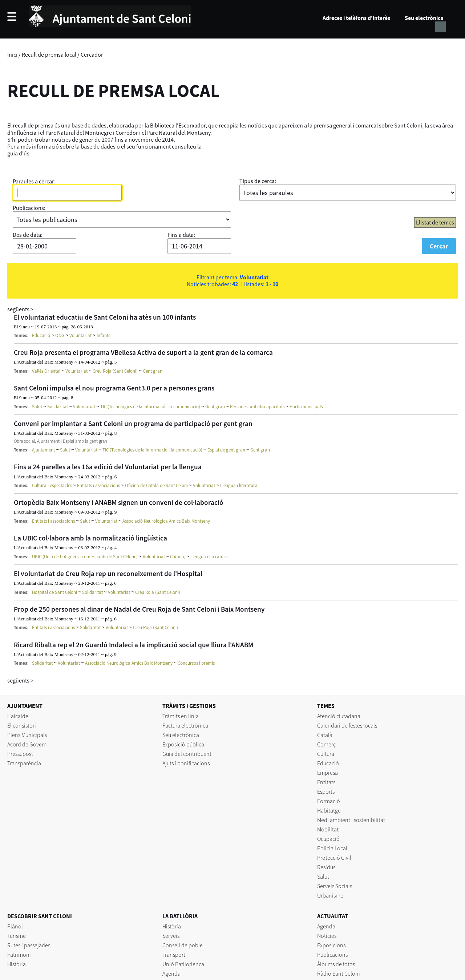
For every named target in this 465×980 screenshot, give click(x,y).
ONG (60, 335)
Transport (174, 955)
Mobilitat (328, 829)
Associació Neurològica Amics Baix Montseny (166, 521)
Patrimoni (19, 955)
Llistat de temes (435, 222)
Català (325, 735)
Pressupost (20, 754)
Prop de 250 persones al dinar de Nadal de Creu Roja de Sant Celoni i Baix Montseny (139, 609)
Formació (329, 801)
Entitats (326, 782)
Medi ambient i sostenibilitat (351, 820)
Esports (326, 791)
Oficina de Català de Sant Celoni (156, 485)
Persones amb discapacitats (257, 407)
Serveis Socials (335, 886)
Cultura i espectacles (52, 485)
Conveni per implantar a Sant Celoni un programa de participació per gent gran (133, 424)
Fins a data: (181, 235)
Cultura (326, 754)
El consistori (22, 725)
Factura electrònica (185, 725)
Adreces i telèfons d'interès (356, 18)
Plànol (15, 926)
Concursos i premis (196, 663)
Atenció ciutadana (339, 716)
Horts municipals (306, 407)
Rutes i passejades (29, 945)
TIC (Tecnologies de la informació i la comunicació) (150, 407)
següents (20, 309)
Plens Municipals (27, 735)
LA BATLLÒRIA (180, 916)
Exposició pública (183, 744)
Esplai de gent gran (226, 450)
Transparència (24, 763)
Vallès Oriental (46, 371)
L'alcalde (18, 716)
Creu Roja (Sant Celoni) (115, 371)
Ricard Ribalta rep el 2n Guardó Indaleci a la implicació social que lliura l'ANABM (134, 645)
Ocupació (328, 839)
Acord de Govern (27, 744)
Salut (37, 407)
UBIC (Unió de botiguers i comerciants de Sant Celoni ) (85, 557)
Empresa (327, 773)
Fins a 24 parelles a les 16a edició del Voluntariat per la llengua (108, 467)
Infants (103, 335)
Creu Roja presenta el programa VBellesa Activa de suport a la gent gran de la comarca (143, 352)
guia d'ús (18, 153)
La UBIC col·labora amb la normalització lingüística (90, 538)
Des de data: (28, 235)
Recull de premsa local (49, 54)
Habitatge (329, 810)
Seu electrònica (424, 18)
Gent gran (153, 371)
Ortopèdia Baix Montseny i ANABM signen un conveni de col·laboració (119, 502)
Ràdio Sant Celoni (339, 973)
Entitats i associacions (98, 485)
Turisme (17, 936)
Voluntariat (80, 335)
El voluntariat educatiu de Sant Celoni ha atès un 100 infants (105, 317)
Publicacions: (29, 208)
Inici (12, 54)
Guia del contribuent (187, 754)
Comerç (178, 557)
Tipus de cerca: (258, 181)
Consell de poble (183, 945)
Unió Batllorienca (183, 964)
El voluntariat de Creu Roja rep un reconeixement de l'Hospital (108, 574)
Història (17, 964)
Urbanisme (330, 895)
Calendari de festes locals (347, 725)
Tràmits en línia (181, 716)
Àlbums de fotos (336, 964)
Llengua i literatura (239, 485)
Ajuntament (43, 450)
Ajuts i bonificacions (186, 763)
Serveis (171, 936)
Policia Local (332, 848)
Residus (326, 867)
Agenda (171, 973)
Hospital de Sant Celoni (54, 592)
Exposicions (331, 945)
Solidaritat (58, 407)
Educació (41, 335)
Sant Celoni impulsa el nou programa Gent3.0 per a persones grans (114, 388)
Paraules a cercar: (34, 181)
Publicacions (332, 955)
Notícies (327, 936)
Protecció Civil (334, 858)
